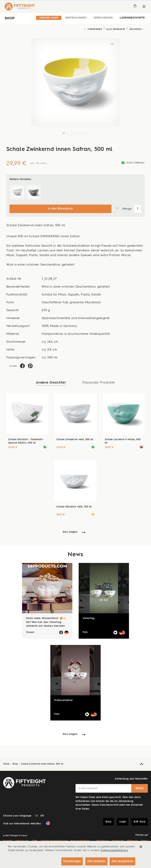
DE (37, 814)
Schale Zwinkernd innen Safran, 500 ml (42, 762)
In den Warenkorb (60, 207)
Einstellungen (69, 861)
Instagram (118, 840)
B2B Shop (140, 820)
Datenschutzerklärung (54, 840)
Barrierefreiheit (80, 840)
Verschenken (103, 18)
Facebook (103, 840)
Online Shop (49, 18)
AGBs (35, 840)
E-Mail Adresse (88, 787)
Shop (16, 762)
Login (123, 820)
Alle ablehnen (95, 861)
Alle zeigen (70, 530)
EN (42, 814)
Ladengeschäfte (132, 18)
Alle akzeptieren (122, 861)
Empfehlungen (76, 18)
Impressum (22, 840)
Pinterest (132, 840)
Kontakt (8, 840)
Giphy (144, 840)
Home (7, 762)
